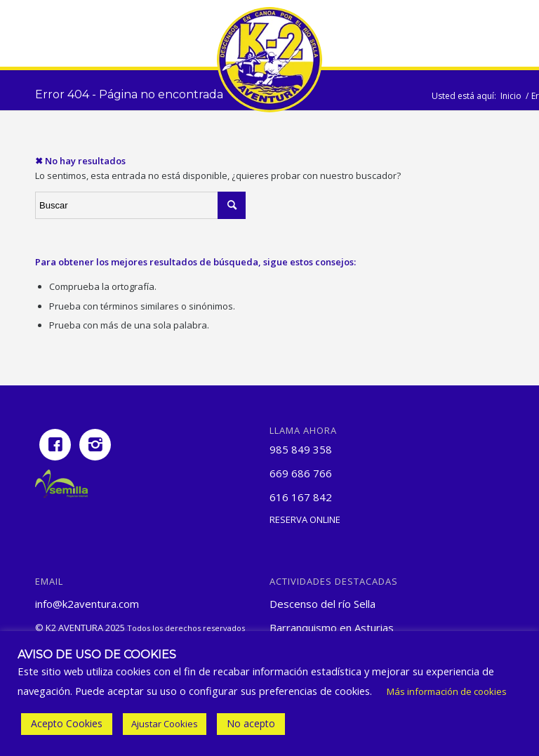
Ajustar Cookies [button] (165, 724)
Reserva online (305, 519)
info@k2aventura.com (87, 604)
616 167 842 (301, 497)
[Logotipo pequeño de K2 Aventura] (269, 60)
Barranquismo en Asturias (332, 628)
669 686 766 (301, 473)
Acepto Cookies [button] (67, 723)
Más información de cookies (447, 691)
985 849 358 (301, 449)
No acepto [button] (251, 723)
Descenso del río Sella (322, 604)
